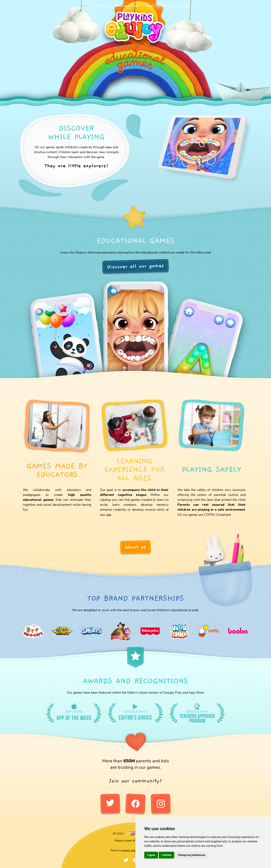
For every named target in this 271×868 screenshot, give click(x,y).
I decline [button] (166, 855)
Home (85, 6)
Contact (185, 6)
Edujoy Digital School (160, 6)
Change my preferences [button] (192, 855)
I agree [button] (151, 855)
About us (102, 6)
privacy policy (130, 850)
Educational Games (127, 6)
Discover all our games (136, 266)
